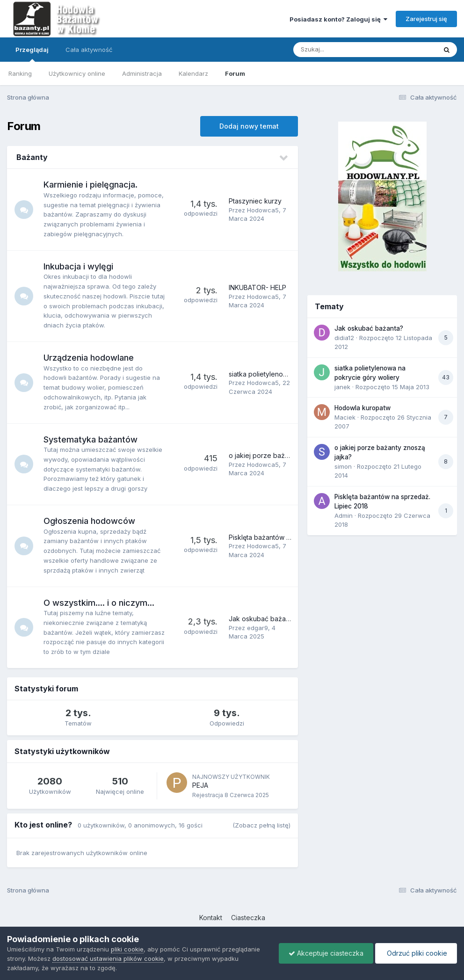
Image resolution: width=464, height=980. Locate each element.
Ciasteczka (248, 918)
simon (343, 466)
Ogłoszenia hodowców (89, 521)
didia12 (344, 338)
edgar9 (257, 628)
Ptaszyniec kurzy (255, 201)
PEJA (200, 785)
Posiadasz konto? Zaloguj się (338, 19)
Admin (344, 515)
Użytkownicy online (77, 73)
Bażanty (32, 157)
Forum (235, 73)
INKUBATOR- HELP (257, 287)
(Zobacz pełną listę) (261, 825)
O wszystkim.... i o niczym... (99, 603)
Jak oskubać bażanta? (264, 619)
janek (342, 387)
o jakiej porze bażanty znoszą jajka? (285, 455)
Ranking (20, 73)
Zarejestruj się (426, 19)
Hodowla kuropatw (362, 408)
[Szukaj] (342, 50)
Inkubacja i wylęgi (78, 266)
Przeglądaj (32, 54)
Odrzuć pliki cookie (416, 953)
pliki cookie (127, 949)
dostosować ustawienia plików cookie (108, 958)
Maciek (345, 417)
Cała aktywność (89, 50)
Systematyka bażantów (91, 439)
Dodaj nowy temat (249, 126)
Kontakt (211, 918)
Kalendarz (193, 73)
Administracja (142, 73)
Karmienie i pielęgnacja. (91, 185)
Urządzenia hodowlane (89, 358)
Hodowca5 (263, 210)
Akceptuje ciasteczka (326, 953)
